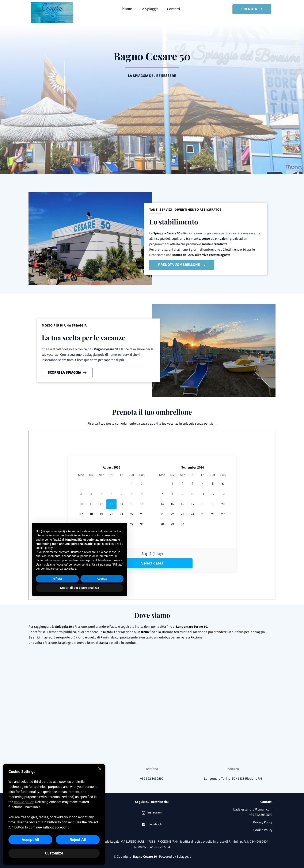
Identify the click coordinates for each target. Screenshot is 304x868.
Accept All (31, 840)
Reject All (78, 840)
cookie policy (24, 802)
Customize (54, 853)
